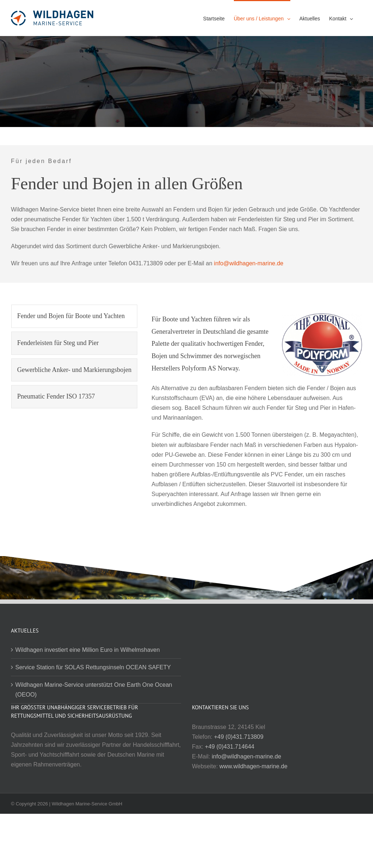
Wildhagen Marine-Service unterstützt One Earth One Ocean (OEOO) (94, 690)
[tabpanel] (257, 410)
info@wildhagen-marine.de (249, 263)
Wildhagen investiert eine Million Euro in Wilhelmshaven (88, 650)
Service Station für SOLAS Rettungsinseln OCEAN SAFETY (93, 667)
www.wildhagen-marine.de (253, 766)
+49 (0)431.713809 (239, 737)
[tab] (74, 316)
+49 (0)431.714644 (230, 747)
